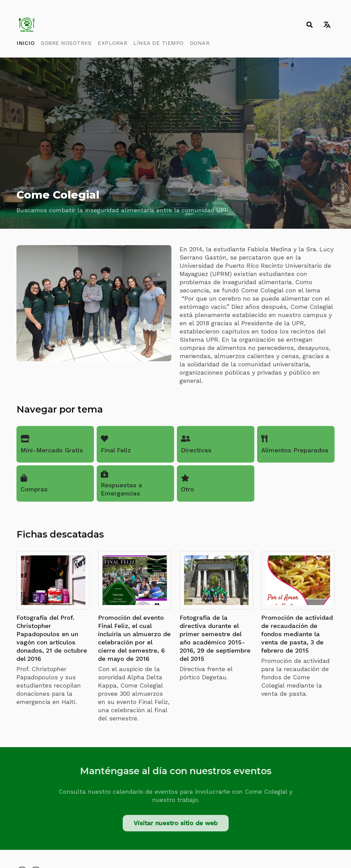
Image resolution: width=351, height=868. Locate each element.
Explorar (112, 43)
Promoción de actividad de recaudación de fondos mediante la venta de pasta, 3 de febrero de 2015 (297, 634)
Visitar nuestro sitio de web (176, 823)
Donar (200, 43)
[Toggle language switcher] (327, 25)
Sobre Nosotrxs (66, 43)
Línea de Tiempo (159, 43)
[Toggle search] (309, 25)
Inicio (26, 43)
